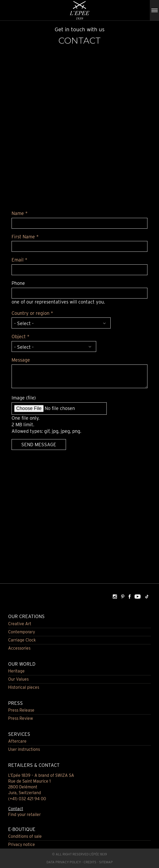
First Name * (25, 237)
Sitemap (106, 862)
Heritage (16, 671)
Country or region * (32, 313)
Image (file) (24, 398)
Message (21, 360)
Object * (20, 337)
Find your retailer (24, 815)
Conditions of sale (25, 836)
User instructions (24, 749)
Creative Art (20, 624)
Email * (19, 260)
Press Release (21, 710)
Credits (90, 862)
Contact (16, 809)
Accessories (19, 648)
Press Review (21, 718)
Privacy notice (22, 844)
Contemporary (22, 632)
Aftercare (17, 741)
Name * (20, 213)
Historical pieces (24, 687)
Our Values (18, 679)
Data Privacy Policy (64, 862)
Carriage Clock (22, 640)
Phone (18, 283)
